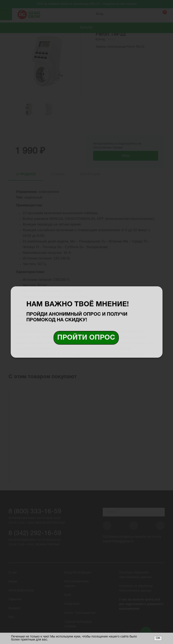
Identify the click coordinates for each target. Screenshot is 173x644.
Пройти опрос (86, 338)
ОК (158, 638)
